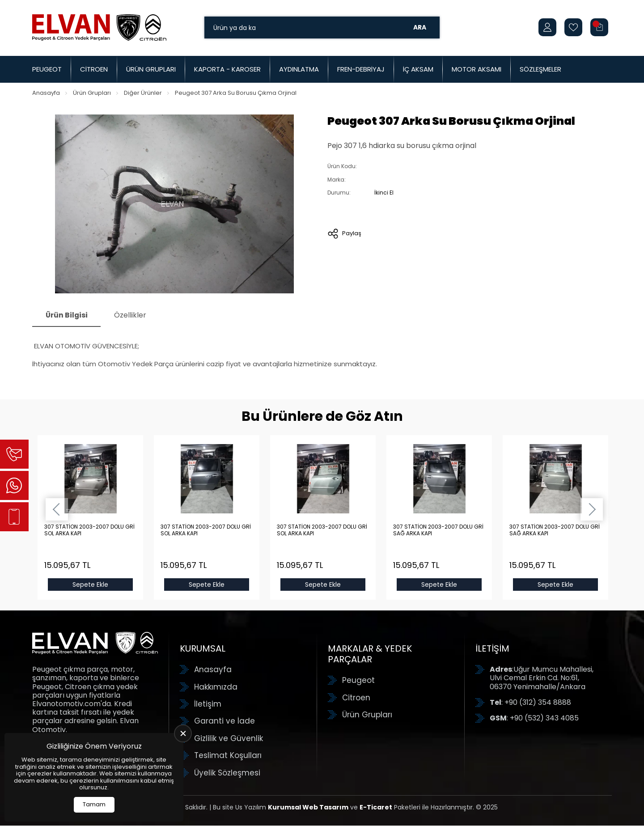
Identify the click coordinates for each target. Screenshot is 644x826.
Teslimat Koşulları (228, 756)
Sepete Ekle (90, 585)
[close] (183, 733)
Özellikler (131, 315)
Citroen (94, 69)
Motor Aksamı (477, 69)
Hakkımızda (216, 687)
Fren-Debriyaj (361, 69)
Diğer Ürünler (143, 93)
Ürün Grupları (151, 69)
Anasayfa (46, 93)
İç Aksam (418, 69)
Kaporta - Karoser (227, 69)
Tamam (94, 804)
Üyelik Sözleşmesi (227, 773)
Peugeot (47, 69)
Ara (420, 27)
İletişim (208, 704)
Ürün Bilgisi (67, 315)
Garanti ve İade (225, 721)
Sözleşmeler (540, 69)
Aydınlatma (299, 69)
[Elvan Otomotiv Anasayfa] (99, 27)
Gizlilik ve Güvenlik (229, 738)
